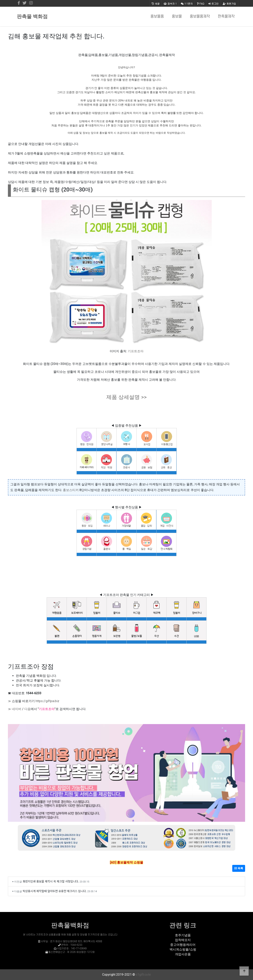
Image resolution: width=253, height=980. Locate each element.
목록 (239, 868)
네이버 (17, 709)
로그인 (213, 3)
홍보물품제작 (200, 17)
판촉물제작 (226, 17)
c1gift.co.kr (143, 975)
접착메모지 (183, 940)
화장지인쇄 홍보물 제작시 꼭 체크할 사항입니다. (51, 881)
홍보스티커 (71, 490)
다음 (27, 709)
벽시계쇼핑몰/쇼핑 (183, 949)
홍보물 (177, 17)
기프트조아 (136, 351)
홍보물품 (157, 17)
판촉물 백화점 (32, 17)
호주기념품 (183, 935)
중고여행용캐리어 (183, 945)
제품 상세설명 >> (126, 397)
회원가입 (229, 3)
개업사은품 (183, 954)
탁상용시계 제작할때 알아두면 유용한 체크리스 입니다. (55, 891)
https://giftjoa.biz (47, 701)
